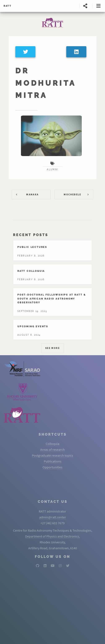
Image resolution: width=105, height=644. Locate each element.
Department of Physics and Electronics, (52, 536)
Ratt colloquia (31, 271)
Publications (53, 461)
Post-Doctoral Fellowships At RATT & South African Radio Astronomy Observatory (52, 299)
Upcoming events (33, 326)
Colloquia (52, 444)
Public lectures (32, 247)
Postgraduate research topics (52, 455)
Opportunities (52, 467)
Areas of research (52, 449)
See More (52, 348)
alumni (52, 169)
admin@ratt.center (53, 517)
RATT (8, 6)
